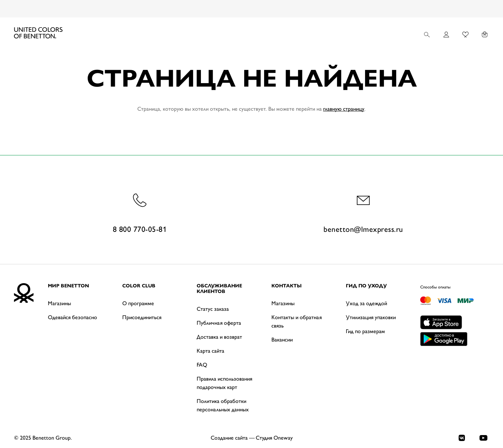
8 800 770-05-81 (140, 212)
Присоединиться (142, 317)
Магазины (59, 303)
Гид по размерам (365, 331)
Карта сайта (210, 351)
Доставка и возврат (219, 337)
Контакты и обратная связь (297, 321)
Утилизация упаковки (371, 317)
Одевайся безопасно (72, 317)
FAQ (202, 365)
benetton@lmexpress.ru (363, 212)
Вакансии (282, 340)
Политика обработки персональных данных (223, 405)
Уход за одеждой (366, 303)
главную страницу (344, 109)
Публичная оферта (219, 323)
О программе (138, 303)
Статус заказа (213, 309)
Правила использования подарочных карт (224, 383)
